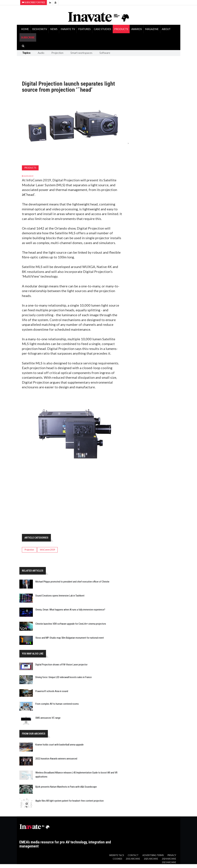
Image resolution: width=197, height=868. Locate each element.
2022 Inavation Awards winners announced (56, 759)
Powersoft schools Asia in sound (52, 691)
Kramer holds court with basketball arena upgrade (59, 745)
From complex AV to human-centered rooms (57, 704)
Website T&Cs (117, 855)
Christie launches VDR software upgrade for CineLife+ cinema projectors (71, 624)
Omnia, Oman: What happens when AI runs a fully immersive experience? (70, 610)
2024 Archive (169, 859)
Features (84, 29)
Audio (41, 53)
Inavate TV (68, 29)
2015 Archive (133, 859)
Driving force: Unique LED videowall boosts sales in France (64, 677)
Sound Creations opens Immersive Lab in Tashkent (60, 596)
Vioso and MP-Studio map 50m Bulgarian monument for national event (70, 638)
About (166, 29)
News (54, 29)
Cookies (117, 859)
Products (121, 29)
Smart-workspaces (81, 53)
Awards (137, 29)
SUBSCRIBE (28, 37)
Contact (133, 855)
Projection (57, 53)
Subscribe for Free (34, 2)
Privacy (172, 855)
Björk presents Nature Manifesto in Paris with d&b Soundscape (66, 787)
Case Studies (102, 29)
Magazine (152, 29)
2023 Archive (169, 862)
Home (25, 29)
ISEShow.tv (40, 29)
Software (105, 53)
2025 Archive (151, 859)
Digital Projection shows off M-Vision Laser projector (61, 665)
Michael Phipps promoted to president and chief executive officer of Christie (72, 582)
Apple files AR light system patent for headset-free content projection (70, 801)
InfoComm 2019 (47, 550)
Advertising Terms (153, 855)
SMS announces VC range (48, 718)
